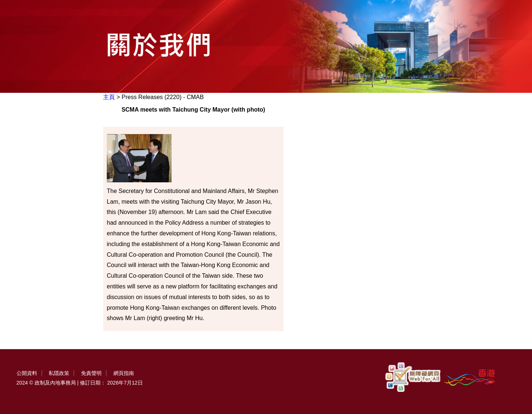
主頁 (109, 97)
